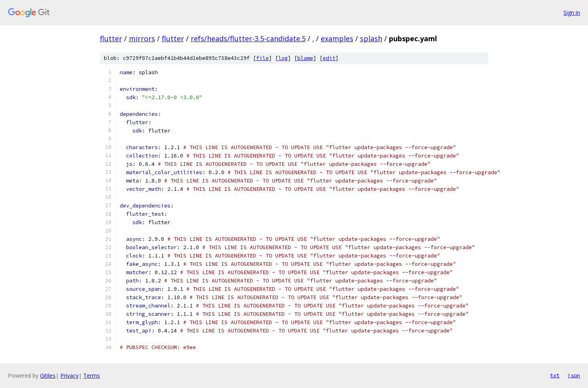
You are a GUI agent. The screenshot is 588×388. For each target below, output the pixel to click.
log (283, 58)
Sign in (572, 12)
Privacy (69, 376)
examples (337, 38)
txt (555, 375)
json (574, 375)
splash (371, 38)
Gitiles (48, 376)
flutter (111, 38)
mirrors (142, 38)
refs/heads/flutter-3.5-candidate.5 (248, 38)
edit (329, 58)
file (262, 58)
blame (305, 58)
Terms (92, 376)
